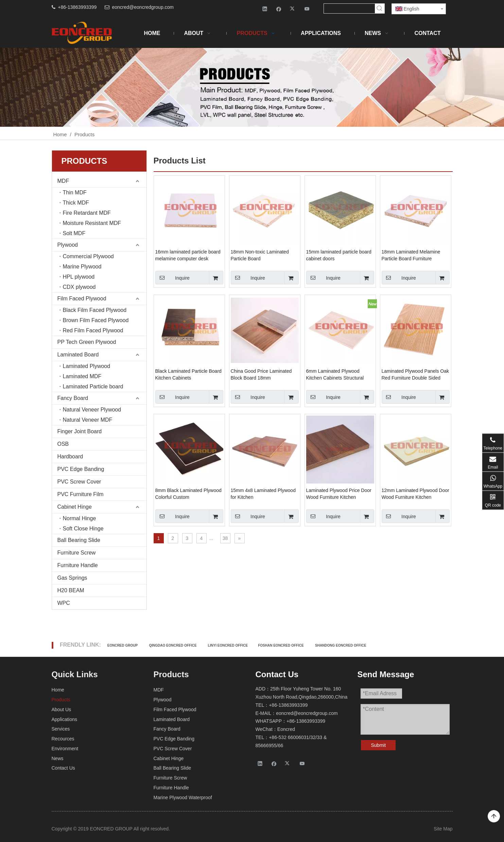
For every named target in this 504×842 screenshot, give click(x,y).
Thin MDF (75, 192)
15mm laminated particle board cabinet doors (339, 255)
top (494, 817)
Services (61, 729)
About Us (62, 709)
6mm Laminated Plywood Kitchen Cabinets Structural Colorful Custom (335, 375)
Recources (63, 739)
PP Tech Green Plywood (87, 342)
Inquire (172, 278)
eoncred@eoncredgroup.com (143, 7)
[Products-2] (252, 87)
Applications (65, 719)
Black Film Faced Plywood (95, 310)
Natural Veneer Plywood (92, 410)
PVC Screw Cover (79, 482)
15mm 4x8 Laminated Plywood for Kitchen (263, 494)
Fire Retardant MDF (87, 213)
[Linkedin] (265, 9)
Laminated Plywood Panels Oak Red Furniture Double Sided (415, 374)
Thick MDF (76, 203)
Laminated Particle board (93, 387)
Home (58, 690)
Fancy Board (73, 398)
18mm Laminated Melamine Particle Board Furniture (411, 255)
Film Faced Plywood (82, 299)
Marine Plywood (82, 267)
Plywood (68, 245)
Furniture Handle (78, 565)
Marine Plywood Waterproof (183, 797)
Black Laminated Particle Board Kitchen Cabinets (188, 374)
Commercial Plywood (88, 256)
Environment (65, 749)
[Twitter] (293, 9)
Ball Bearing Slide (79, 540)
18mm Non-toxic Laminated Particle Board (260, 255)
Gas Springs (72, 578)
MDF (63, 181)
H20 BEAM (71, 590)
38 (225, 538)
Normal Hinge (80, 518)
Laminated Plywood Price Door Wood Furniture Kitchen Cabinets (339, 494)
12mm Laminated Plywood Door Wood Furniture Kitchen (415, 494)
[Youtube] (307, 9)
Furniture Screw (77, 553)
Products (61, 700)
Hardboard (70, 457)
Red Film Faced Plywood (93, 330)
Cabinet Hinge (75, 507)
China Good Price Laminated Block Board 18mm (261, 374)
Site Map (443, 829)
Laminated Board (78, 355)
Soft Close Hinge (83, 529)
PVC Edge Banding (81, 469)
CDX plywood (79, 287)
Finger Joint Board (80, 431)
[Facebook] (279, 9)
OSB (63, 444)
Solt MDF (74, 233)
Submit (379, 745)
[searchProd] (349, 8)
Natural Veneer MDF (88, 420)
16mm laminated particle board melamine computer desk (188, 255)
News (58, 758)
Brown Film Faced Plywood (96, 320)
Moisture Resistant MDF (92, 223)
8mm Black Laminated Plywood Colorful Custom (188, 494)
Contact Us (63, 768)
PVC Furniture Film (81, 494)
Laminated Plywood (87, 366)
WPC (64, 603)
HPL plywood (79, 277)
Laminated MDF (82, 376)
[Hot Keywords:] (380, 8)
